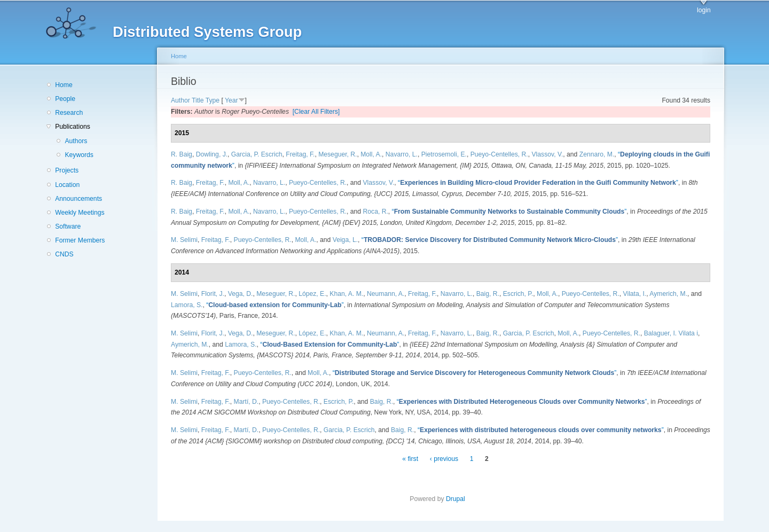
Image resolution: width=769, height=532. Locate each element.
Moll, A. (371, 154)
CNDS (64, 254)
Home (64, 85)
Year (232, 100)
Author (181, 100)
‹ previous (444, 459)
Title (198, 100)
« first (410, 459)
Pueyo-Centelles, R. (499, 154)
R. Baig (182, 154)
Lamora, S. (187, 305)
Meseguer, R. (338, 154)
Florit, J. (213, 294)
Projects (67, 170)
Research (69, 113)
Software (68, 226)
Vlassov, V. (548, 154)
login (704, 10)
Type (213, 100)
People (65, 99)
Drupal (459, 499)
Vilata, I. (635, 294)
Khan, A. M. (346, 294)
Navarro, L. (402, 154)
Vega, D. (241, 294)
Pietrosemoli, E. (444, 154)
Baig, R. (488, 294)
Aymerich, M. (668, 294)
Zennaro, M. (597, 154)
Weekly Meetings (80, 213)
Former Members (80, 240)
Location (67, 185)
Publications (73, 127)
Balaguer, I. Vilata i (671, 333)
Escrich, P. (518, 294)
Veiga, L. (345, 240)
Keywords (79, 155)
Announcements (79, 199)
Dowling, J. (212, 154)
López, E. (312, 294)
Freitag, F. (300, 154)
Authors (76, 141)
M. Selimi (184, 240)
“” (538, 183)
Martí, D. (246, 402)
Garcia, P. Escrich (257, 154)
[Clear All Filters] (316, 112)
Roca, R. (376, 212)
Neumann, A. (386, 294)
